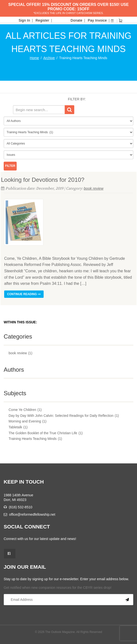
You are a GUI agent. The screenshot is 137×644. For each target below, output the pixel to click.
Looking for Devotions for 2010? (43, 180)
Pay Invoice (97, 20)
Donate (76, 20)
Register (42, 20)
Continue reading (24, 294)
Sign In (24, 20)
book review (94, 188)
